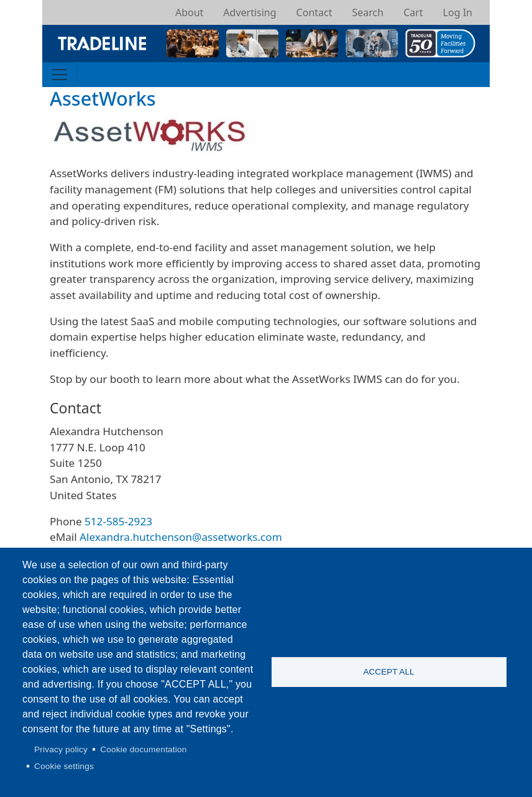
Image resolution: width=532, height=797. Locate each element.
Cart (413, 12)
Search (368, 12)
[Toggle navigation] (60, 75)
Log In (458, 12)
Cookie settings (64, 766)
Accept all (388, 672)
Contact (314, 12)
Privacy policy (61, 749)
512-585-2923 (118, 521)
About (189, 12)
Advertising (250, 12)
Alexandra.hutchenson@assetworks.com (181, 537)
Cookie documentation (143, 749)
